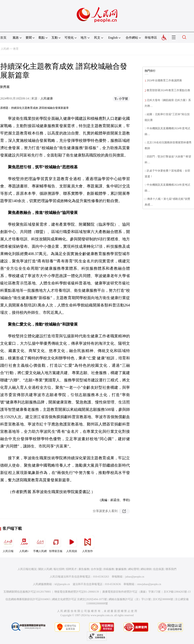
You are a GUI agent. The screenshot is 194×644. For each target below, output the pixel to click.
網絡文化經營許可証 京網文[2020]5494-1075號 (80, 599)
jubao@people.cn (135, 577)
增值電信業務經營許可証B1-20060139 (77, 592)
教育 (16, 49)
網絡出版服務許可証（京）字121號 (130, 599)
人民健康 (47, 98)
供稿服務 (109, 569)
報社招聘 (59, 569)
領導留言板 (56, 544)
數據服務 (121, 569)
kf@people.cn (62, 584)
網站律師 (146, 569)
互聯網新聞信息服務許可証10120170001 (27, 592)
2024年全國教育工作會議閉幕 (164, 80)
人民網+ (24, 544)
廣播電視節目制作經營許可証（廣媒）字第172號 (131, 592)
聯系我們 (171, 569)
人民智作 (88, 544)
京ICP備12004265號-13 (177, 592)
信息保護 (158, 569)
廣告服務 (84, 569)
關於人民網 (45, 569)
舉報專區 (151, 38)
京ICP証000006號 (163, 599)
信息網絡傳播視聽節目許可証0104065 (28, 599)
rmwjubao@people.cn (149, 584)
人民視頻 (72, 544)
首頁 (3, 38)
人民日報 (8, 544)
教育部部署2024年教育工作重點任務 (168, 90)
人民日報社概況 (27, 569)
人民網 (5, 49)
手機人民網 (40, 544)
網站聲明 (134, 569)
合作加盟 (96, 569)
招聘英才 (71, 569)
